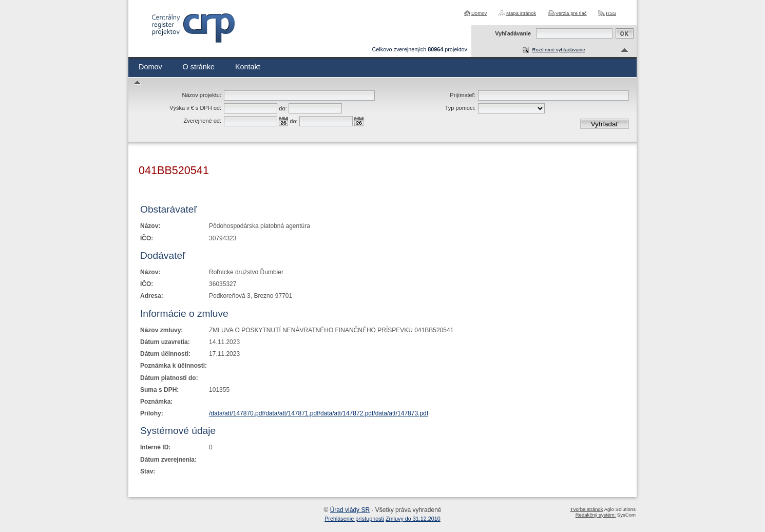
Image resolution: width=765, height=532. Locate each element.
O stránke (199, 67)
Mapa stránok (521, 13)
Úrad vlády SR (350, 510)
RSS (611, 13)
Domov (479, 13)
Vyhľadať (605, 124)
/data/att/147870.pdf (236, 413)
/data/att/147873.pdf (401, 413)
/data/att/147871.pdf (291, 413)
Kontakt (248, 67)
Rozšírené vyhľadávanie (558, 50)
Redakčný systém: (596, 515)
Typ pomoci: (460, 108)
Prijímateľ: (463, 95)
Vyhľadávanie (513, 33)
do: (283, 108)
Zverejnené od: (203, 121)
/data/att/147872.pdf (346, 413)
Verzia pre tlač (571, 13)
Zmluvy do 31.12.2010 (413, 519)
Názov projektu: (202, 95)
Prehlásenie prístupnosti (354, 519)
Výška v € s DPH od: (195, 108)
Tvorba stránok (587, 509)
